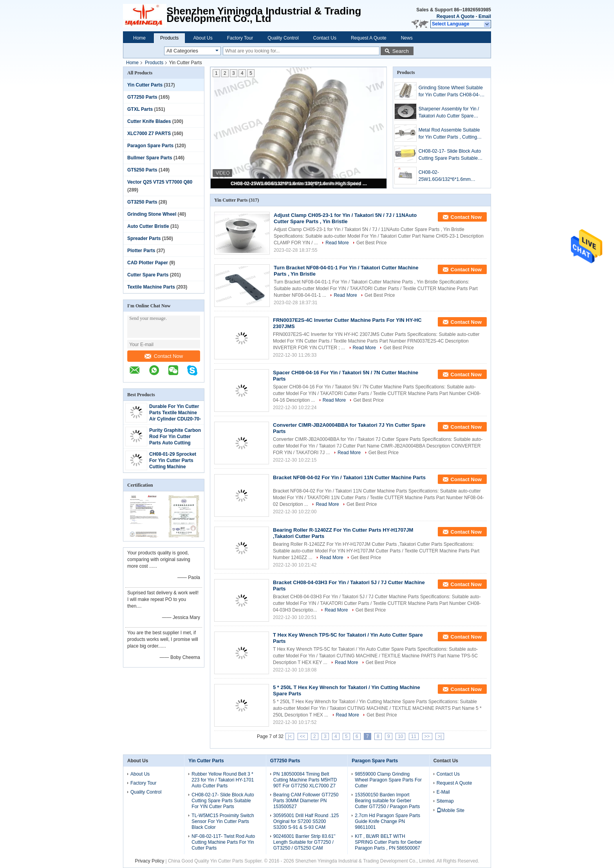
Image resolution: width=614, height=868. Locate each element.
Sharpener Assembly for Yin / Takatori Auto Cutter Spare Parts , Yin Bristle (449, 113)
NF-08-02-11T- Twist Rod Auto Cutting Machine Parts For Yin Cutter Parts (223, 842)
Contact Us (325, 38)
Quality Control (283, 38)
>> (427, 736)
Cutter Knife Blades (149, 121)
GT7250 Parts (142, 97)
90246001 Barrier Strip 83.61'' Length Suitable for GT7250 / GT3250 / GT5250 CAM (304, 842)
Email (485, 16)
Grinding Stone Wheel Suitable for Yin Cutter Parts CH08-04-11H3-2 (451, 92)
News (407, 38)
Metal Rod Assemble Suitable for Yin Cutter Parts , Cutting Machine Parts (449, 134)
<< (303, 736)
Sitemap (445, 801)
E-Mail (443, 792)
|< (290, 736)
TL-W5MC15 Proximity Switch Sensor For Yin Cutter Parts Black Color (223, 821)
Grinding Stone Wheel (152, 214)
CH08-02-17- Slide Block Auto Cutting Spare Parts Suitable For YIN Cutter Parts (450, 155)
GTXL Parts (140, 109)
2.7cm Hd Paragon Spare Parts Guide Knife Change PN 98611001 (387, 821)
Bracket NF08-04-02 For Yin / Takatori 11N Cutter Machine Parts (349, 477)
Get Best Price (371, 243)
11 (414, 736)
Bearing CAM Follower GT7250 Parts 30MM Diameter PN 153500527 (306, 801)
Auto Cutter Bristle (148, 226)
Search (401, 51)
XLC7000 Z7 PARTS (149, 134)
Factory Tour (240, 38)
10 (400, 736)
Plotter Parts (141, 251)
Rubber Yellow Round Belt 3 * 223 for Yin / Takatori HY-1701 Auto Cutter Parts (223, 780)
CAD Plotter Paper (148, 263)
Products (169, 38)
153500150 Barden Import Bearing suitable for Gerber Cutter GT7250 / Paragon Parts (387, 801)
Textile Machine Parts (151, 287)
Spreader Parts (144, 238)
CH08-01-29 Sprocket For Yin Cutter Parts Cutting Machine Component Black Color (173, 467)
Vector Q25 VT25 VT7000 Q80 (160, 182)
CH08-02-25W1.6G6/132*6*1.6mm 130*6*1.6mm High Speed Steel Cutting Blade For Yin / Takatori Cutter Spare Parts (299, 184)
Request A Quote (455, 16)
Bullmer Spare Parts (150, 158)
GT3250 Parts (142, 202)
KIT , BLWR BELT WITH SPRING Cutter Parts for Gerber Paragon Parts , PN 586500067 (388, 842)
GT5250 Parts (142, 170)
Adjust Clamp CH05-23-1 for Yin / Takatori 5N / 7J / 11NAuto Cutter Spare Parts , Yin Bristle (345, 218)
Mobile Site (451, 810)
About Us (203, 38)
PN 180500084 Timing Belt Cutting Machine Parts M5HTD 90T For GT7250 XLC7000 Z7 (305, 780)
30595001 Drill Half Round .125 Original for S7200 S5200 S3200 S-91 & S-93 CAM (306, 821)
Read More (337, 243)
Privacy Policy (149, 861)
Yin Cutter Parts (145, 85)
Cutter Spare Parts (148, 275)
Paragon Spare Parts (150, 146)
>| (440, 736)
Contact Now (164, 356)
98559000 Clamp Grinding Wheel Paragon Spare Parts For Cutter (388, 780)
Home (139, 38)
